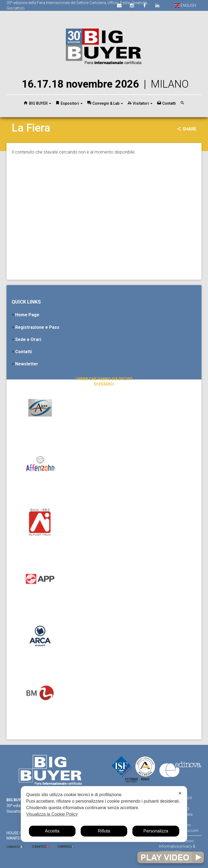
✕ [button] (180, 793)
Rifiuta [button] (104, 831)
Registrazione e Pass (37, 327)
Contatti (23, 352)
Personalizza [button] (156, 831)
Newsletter (27, 364)
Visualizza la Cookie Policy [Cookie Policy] (52, 814)
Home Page (27, 315)
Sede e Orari (28, 339)
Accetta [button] (52, 831)
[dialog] (104, 814)
